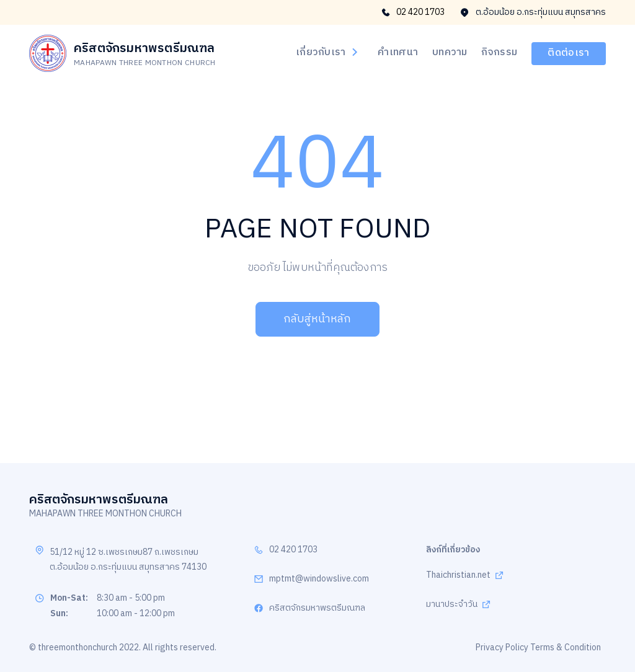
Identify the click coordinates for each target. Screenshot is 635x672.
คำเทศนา (398, 53)
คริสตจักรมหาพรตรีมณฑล (317, 608)
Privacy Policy (502, 648)
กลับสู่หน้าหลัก (317, 319)
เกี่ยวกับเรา (327, 53)
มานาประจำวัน (452, 605)
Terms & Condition (566, 648)
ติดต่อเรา (568, 53)
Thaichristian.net (458, 576)
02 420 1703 (413, 12)
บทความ (450, 53)
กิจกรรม (499, 53)
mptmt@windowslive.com (319, 579)
